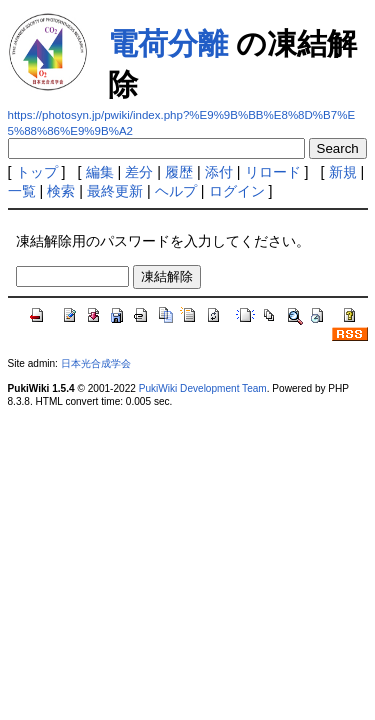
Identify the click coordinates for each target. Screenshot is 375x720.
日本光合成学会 (96, 363)
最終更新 (115, 191)
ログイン (237, 191)
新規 (343, 172)
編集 (100, 172)
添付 (219, 172)
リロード (273, 172)
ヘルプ (176, 191)
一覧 (22, 191)
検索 (61, 191)
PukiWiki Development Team (203, 388)
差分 (139, 172)
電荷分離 (168, 43)
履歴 (179, 172)
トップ (37, 172)
